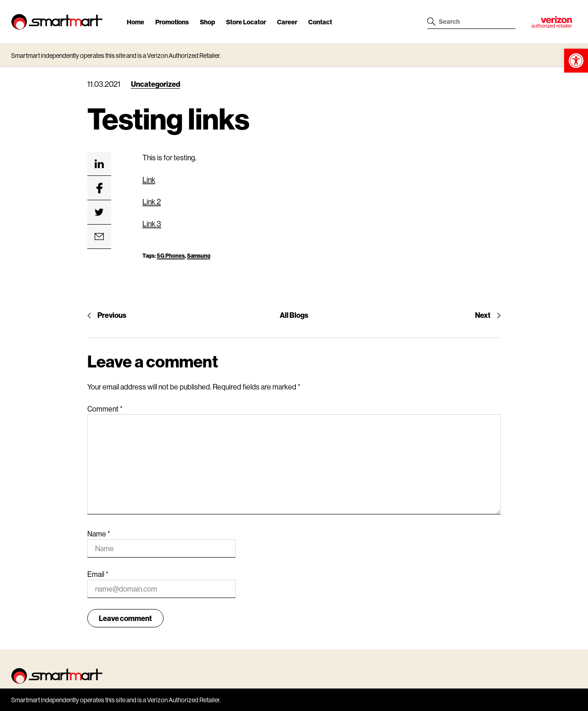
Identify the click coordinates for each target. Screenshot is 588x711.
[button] (576, 61)
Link (149, 179)
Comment (105, 409)
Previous (107, 315)
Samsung (199, 256)
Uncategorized (155, 84)
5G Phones (171, 256)
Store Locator (246, 22)
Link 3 (152, 223)
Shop (207, 22)
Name (99, 533)
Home (136, 22)
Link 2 (152, 201)
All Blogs (294, 315)
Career (287, 22)
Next (488, 315)
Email (98, 574)
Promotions (172, 22)
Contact (320, 22)
